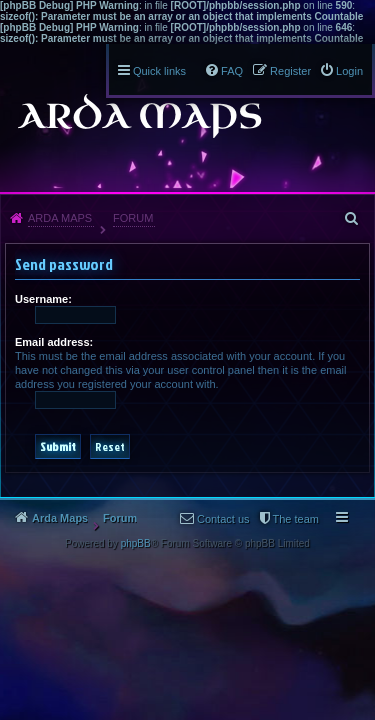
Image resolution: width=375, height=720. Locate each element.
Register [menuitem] (290, 71)
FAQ (232, 71)
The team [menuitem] (296, 519)
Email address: (54, 342)
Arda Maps (60, 218)
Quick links (159, 71)
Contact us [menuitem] (223, 519)
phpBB (136, 543)
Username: (43, 299)
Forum (133, 218)
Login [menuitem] (349, 71)
